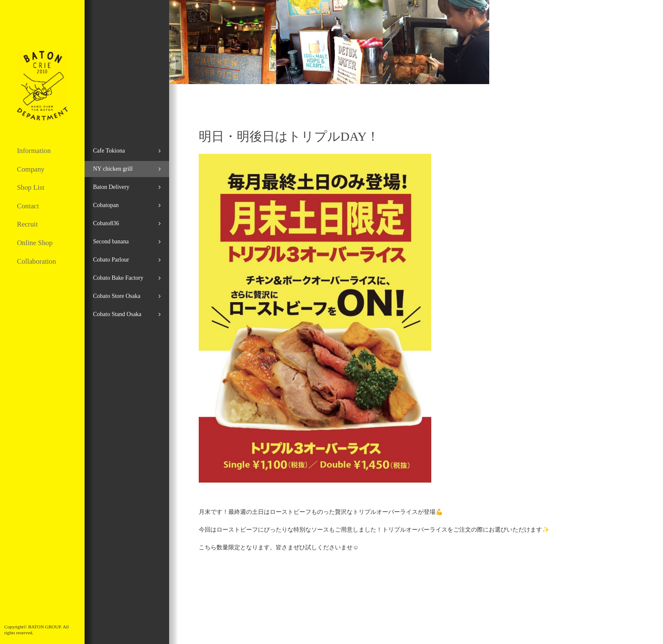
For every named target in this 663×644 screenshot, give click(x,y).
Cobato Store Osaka (117, 296)
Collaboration (36, 261)
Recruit (27, 224)
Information (34, 151)
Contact (28, 206)
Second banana (111, 241)
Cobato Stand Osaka (117, 314)
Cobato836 (106, 223)
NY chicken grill (113, 169)
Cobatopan (106, 205)
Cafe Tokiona (109, 151)
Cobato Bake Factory (118, 278)
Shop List (31, 187)
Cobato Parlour (111, 260)
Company (31, 169)
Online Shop (35, 243)
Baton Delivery (111, 187)
